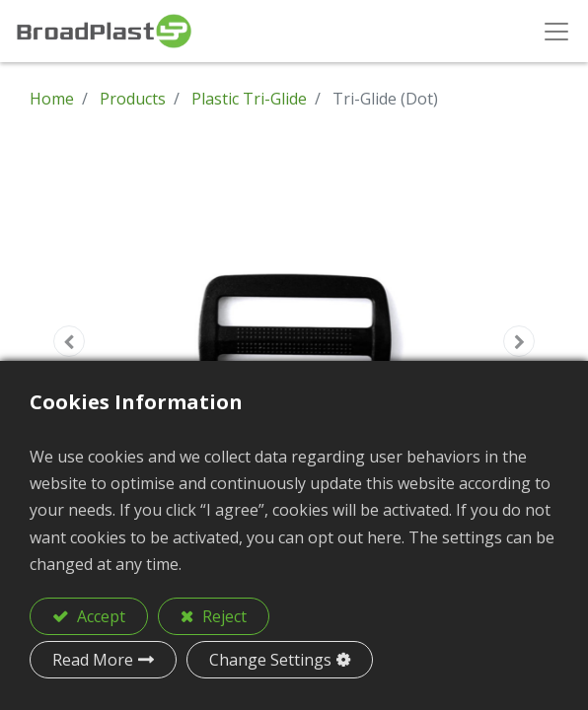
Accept (99, 616)
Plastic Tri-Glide (249, 99)
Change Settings (270, 660)
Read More (93, 660)
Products (133, 99)
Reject (222, 616)
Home (52, 99)
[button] (69, 341)
